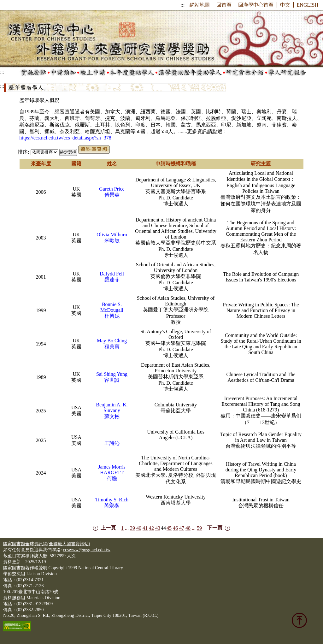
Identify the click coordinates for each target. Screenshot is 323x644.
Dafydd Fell (112, 274)
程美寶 (112, 347)
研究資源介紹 (245, 73)
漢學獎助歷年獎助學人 (190, 73)
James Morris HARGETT (112, 470)
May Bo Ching (112, 341)
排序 (23, 152)
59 (199, 528)
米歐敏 (112, 241)
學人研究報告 (287, 73)
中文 (285, 5)
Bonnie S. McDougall (112, 307)
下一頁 (215, 528)
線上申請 (93, 73)
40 (139, 528)
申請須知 (63, 73)
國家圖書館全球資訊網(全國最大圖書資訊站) (47, 544)
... (127, 528)
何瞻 (112, 479)
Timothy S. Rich (112, 500)
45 (169, 528)
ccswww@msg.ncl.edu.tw (87, 550)
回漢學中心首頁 (256, 5)
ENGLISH (308, 5)
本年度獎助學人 (132, 73)
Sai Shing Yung (112, 374)
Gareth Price (112, 189)
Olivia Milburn (112, 235)
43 (158, 528)
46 (175, 528)
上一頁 (108, 528)
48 (188, 528)
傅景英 (112, 195)
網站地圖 (200, 5)
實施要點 (34, 73)
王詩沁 (112, 443)
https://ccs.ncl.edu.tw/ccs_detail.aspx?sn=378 (65, 138)
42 (151, 528)
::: (182, 5)
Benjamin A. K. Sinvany (112, 408)
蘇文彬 (112, 416)
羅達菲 (112, 280)
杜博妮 (112, 316)
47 (182, 528)
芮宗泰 (112, 506)
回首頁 (224, 5)
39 (132, 528)
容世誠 (112, 380)
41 (145, 528)
